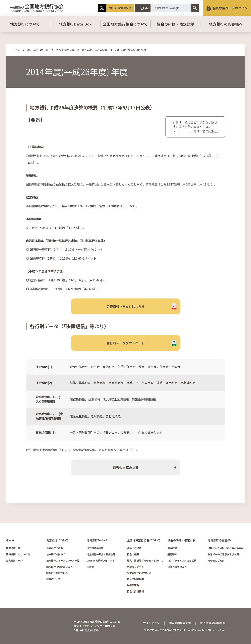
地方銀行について (25, 24)
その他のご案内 (216, 560)
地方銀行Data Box (75, 24)
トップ (16, 50)
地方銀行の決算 (65, 50)
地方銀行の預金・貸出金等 (101, 554)
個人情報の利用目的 (213, 623)
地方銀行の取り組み (57, 573)
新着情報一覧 (13, 548)
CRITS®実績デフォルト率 (101, 560)
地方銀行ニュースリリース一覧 (63, 560)
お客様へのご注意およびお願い (224, 554)
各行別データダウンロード (126, 343)
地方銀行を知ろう (56, 554)
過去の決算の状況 (126, 467)
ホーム (10, 540)
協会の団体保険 (135, 579)
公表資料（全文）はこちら (126, 306)
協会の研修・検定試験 (176, 24)
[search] (171, 8)
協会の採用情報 (135, 591)
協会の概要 (133, 554)
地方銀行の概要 (55, 548)
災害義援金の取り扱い (139, 573)
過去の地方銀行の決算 (94, 50)
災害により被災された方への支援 (226, 548)
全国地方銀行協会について (126, 24)
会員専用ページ (14, 560)
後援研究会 (133, 585)
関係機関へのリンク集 (18, 554)
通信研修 (172, 554)
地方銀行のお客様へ (226, 24)
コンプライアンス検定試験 (182, 560)
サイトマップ (152, 623)
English (143, 8)
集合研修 (172, 548)
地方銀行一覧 (53, 579)
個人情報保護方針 (180, 623)
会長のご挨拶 (134, 548)
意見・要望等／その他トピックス (145, 560)
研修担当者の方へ (177, 567)
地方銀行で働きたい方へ (59, 567)
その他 (90, 567)
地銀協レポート (135, 567)
